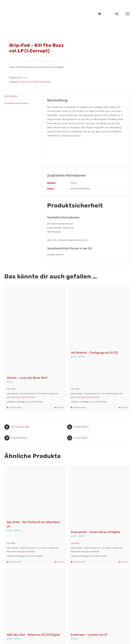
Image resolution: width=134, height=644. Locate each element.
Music (23, 82)
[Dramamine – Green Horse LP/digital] (99, 496)
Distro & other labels (36, 82)
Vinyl (49, 82)
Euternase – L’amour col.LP (89, 635)
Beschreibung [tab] (11, 96)
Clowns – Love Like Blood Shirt (27, 378)
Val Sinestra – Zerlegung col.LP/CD (94, 353)
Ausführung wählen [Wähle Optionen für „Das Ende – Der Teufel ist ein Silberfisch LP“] (15, 562)
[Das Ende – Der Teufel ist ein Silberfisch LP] (35, 491)
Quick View (60, 407)
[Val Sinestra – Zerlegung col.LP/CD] (99, 317)
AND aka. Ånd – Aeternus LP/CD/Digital (33, 635)
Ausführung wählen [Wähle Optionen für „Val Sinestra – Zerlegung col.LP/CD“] (79, 407)
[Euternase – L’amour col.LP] (99, 599)
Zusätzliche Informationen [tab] (17, 103)
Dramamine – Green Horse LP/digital (96, 532)
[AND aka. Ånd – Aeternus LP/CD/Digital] (35, 599)
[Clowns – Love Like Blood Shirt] (35, 329)
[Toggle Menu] (127, 14)
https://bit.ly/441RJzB (26, 397)
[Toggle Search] (117, 14)
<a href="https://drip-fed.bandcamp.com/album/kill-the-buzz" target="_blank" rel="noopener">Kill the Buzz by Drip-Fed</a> (86, 150)
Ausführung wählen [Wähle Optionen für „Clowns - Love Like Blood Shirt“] (15, 407)
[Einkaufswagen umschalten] (99, 14)
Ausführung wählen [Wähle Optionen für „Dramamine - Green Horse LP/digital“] (79, 562)
